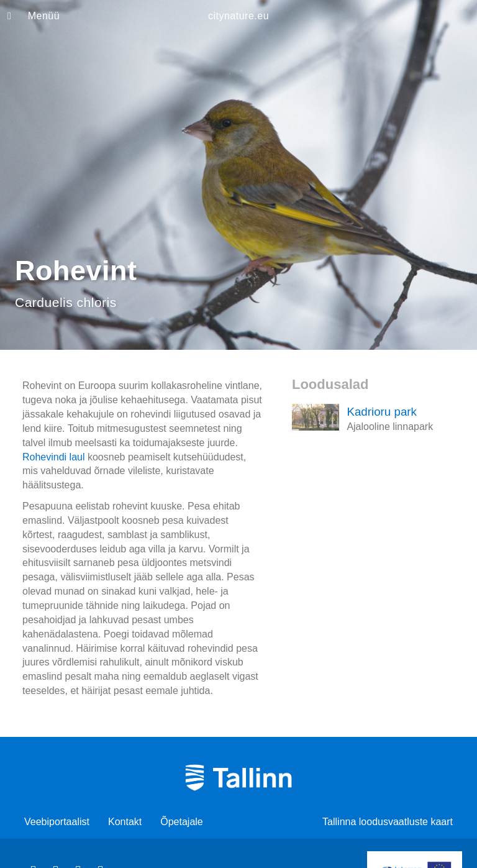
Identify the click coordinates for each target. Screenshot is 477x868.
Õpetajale (182, 822)
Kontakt (125, 822)
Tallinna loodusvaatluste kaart (388, 822)
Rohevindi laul (54, 457)
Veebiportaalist (57, 822)
